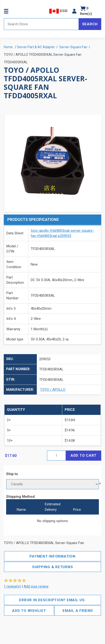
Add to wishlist (29, 611)
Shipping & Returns (53, 567)
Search (90, 24)
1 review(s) (12, 586)
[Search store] (41, 24)
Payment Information (52, 556)
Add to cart (84, 455)
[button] (74, 11)
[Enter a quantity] (56, 456)
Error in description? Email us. (52, 600)
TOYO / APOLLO (53, 390)
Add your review (36, 586)
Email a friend (78, 611)
